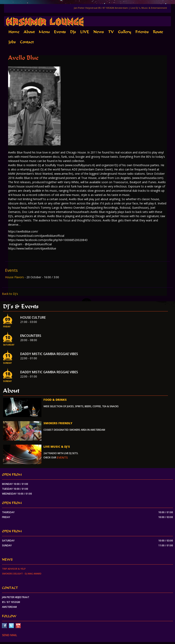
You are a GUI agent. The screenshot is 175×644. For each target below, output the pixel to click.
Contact (27, 42)
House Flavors (15, 277)
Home (14, 32)
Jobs (12, 42)
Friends (142, 32)
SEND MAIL (9, 635)
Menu (44, 32)
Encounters (31, 336)
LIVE (85, 32)
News (99, 32)
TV (111, 32)
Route (158, 32)
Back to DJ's (10, 294)
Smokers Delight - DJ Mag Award (22, 574)
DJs (73, 32)
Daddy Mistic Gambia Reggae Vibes (49, 354)
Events (60, 32)
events (62, 457)
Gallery (125, 32)
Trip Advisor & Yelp (14, 569)
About (29, 32)
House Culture (33, 317)
